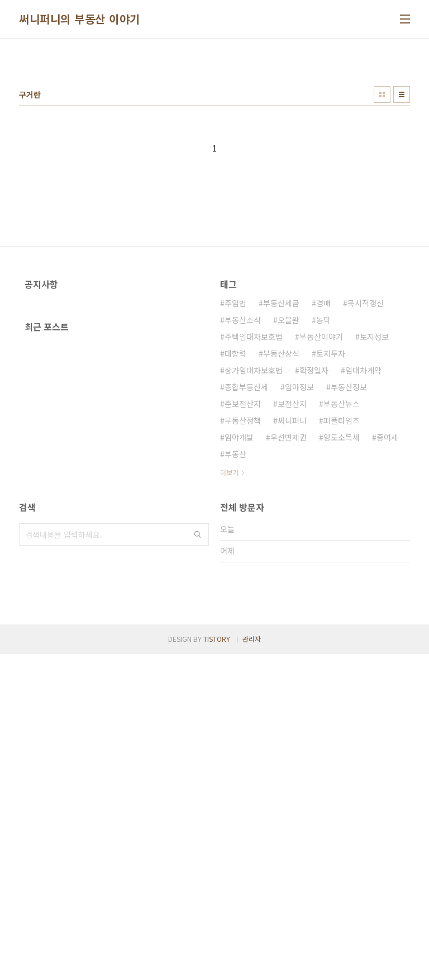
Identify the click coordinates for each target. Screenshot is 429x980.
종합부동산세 (246, 543)
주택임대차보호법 (254, 493)
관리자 (252, 965)
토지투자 (331, 510)
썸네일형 (382, 251)
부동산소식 (243, 476)
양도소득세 (342, 594)
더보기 (229, 629)
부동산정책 (243, 577)
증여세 (387, 594)
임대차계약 (363, 527)
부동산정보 (349, 543)
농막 (323, 476)
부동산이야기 (321, 493)
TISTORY (217, 965)
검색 (198, 704)
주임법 (235, 460)
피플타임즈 (342, 577)
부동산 (235, 610)
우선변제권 (289, 594)
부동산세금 (281, 460)
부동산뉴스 (342, 560)
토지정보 (374, 493)
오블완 (289, 476)
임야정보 (299, 543)
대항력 (235, 510)
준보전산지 (243, 560)
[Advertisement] (214, 134)
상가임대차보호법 (254, 527)
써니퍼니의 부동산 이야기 (80, 19)
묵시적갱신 (366, 460)
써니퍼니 (292, 577)
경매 (323, 460)
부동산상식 (281, 510)
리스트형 (402, 251)
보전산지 (292, 560)
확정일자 (314, 527)
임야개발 (239, 594)
